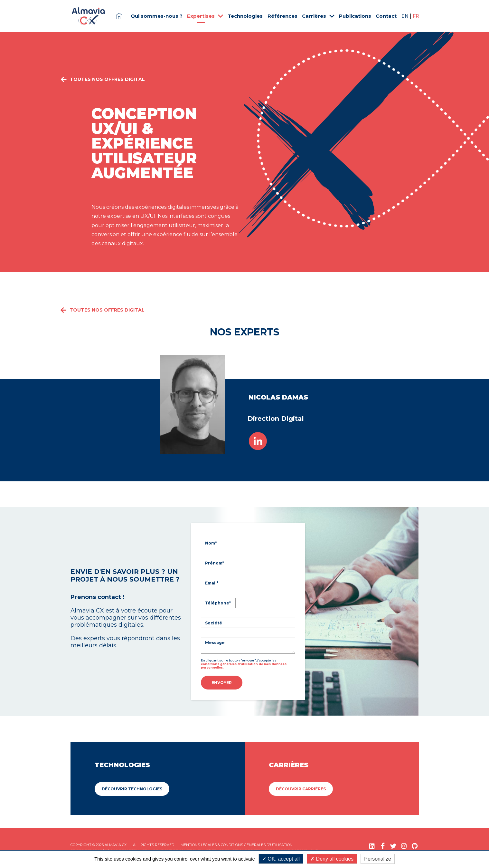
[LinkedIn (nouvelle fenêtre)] (372, 845)
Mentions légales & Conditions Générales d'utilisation (237, 844)
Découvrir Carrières (301, 788)
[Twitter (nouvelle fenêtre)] (393, 845)
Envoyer (222, 683)
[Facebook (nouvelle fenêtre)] (383, 845)
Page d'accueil (119, 16)
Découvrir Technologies (132, 788)
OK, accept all (281, 859)
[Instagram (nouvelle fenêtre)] (404, 845)
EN (406, 16)
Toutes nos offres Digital (103, 86)
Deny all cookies (332, 859)
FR (416, 16)
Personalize (378, 859)
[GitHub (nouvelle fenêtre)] (414, 845)
